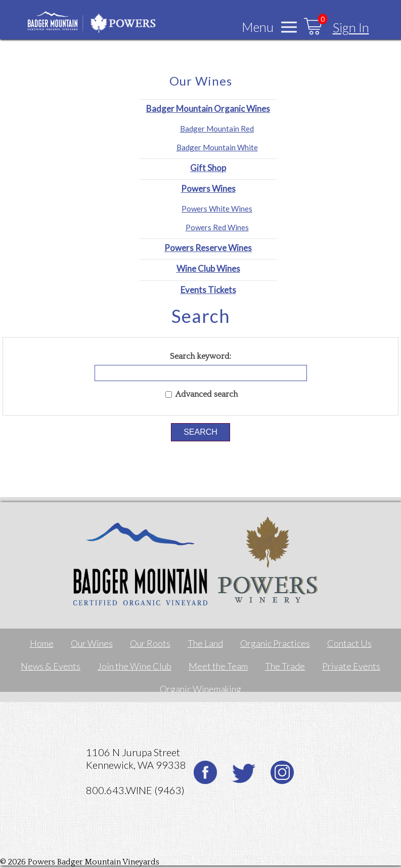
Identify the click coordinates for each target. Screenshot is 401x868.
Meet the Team (218, 666)
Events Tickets (208, 290)
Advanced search (207, 394)
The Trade (285, 666)
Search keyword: (201, 356)
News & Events (51, 666)
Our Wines (92, 643)
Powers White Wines (217, 209)
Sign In (351, 27)
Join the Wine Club (135, 666)
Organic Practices (275, 643)
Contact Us (349, 643)
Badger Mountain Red (217, 129)
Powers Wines (208, 189)
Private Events (351, 666)
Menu (258, 27)
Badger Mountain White (217, 147)
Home (42, 643)
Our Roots (150, 643)
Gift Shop (208, 168)
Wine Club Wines (208, 268)
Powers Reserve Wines (208, 248)
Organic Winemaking (201, 689)
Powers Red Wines (217, 227)
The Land (205, 643)
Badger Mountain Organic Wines (208, 109)
